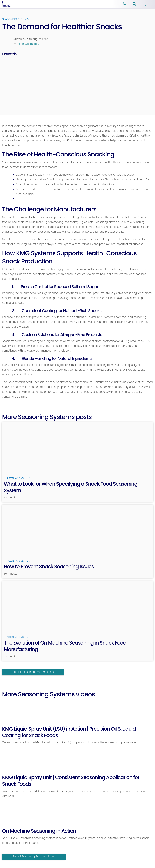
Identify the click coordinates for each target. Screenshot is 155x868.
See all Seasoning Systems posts (33, 672)
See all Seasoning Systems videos (34, 857)
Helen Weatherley (28, 44)
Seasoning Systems (15, 19)
